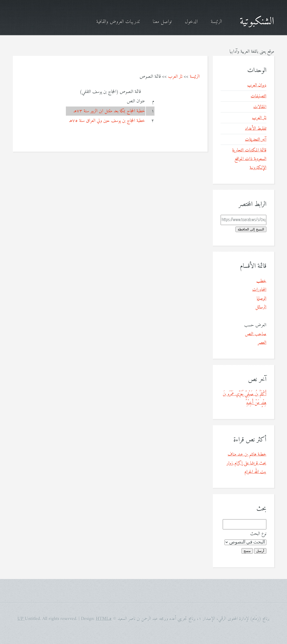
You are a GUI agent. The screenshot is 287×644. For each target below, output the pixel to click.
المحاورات (259, 290)
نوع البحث (258, 534)
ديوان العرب (257, 85)
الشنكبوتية (257, 22)
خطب (261, 281)
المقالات (260, 107)
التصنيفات (259, 96)
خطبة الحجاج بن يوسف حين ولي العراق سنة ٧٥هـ (107, 121)
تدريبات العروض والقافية (118, 22)
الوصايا (262, 299)
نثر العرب (175, 77)
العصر (262, 343)
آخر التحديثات (256, 140)
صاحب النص (256, 334)
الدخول (191, 22)
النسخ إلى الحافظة (251, 229)
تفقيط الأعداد (256, 129)
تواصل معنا (162, 22)
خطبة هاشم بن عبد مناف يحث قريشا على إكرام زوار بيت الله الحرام (246, 463)
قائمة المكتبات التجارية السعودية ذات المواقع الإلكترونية (249, 159)
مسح (247, 551)
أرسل (260, 551)
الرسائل (261, 307)
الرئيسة (216, 22)
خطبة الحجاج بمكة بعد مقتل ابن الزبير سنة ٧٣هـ (109, 111)
